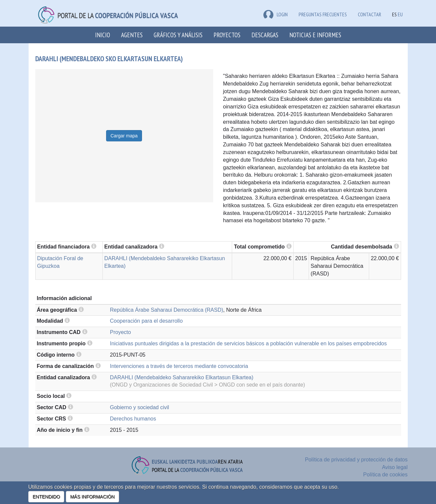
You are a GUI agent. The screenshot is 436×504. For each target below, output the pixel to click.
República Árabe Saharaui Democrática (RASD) (167, 310)
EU (400, 14)
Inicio (103, 35)
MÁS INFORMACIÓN (92, 497)
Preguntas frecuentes (323, 14)
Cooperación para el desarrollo (146, 321)
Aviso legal (395, 467)
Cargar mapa (124, 136)
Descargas (265, 35)
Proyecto (121, 332)
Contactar (369, 14)
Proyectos (227, 35)
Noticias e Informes (315, 35)
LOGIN (276, 14)
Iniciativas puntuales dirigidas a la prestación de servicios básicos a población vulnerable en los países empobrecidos (248, 343)
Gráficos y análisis (178, 35)
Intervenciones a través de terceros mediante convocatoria (179, 366)
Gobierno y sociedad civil (140, 407)
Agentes (132, 35)
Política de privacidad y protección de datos (356, 460)
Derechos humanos (133, 419)
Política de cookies (385, 475)
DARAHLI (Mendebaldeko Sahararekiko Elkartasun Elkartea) (182, 377)
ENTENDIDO (46, 497)
